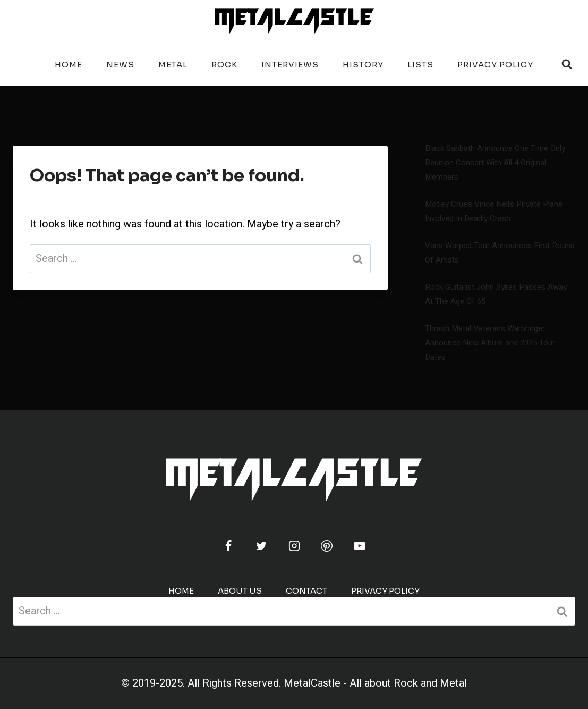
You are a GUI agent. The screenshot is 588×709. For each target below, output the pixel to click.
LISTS (420, 65)
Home (69, 65)
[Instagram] (294, 546)
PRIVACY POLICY (495, 65)
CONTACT (306, 591)
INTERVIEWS (290, 65)
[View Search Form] (567, 64)
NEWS (120, 65)
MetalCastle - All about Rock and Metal (375, 683)
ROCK (224, 65)
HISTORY (363, 65)
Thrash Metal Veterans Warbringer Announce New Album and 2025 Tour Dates (490, 343)
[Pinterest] (327, 546)
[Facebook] (228, 546)
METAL (173, 65)
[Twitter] (261, 546)
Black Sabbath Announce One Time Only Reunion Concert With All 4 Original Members (495, 163)
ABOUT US (240, 591)
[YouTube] (360, 546)
